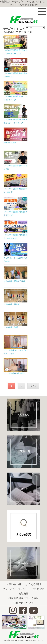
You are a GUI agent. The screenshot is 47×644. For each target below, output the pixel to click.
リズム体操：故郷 (11, 327)
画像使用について (24, 603)
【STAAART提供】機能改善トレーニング (15, 190)
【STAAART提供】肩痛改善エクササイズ (15, 213)
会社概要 (24, 594)
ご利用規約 (38, 589)
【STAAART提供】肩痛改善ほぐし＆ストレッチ (15, 237)
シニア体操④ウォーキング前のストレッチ (15, 352)
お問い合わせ (14, 584)
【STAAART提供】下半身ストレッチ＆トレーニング (15, 52)
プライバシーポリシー (15, 589)
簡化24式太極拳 (10, 143)
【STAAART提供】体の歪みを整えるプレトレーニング (15, 121)
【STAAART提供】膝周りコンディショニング (15, 98)
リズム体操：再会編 (12, 304)
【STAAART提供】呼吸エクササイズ (15, 167)
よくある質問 (33, 584)
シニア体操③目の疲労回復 (14, 373)
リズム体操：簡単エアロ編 (14, 281)
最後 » (33, 386)
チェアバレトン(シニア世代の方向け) (15, 260)
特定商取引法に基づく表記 (24, 598)
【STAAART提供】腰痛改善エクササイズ (15, 75)
